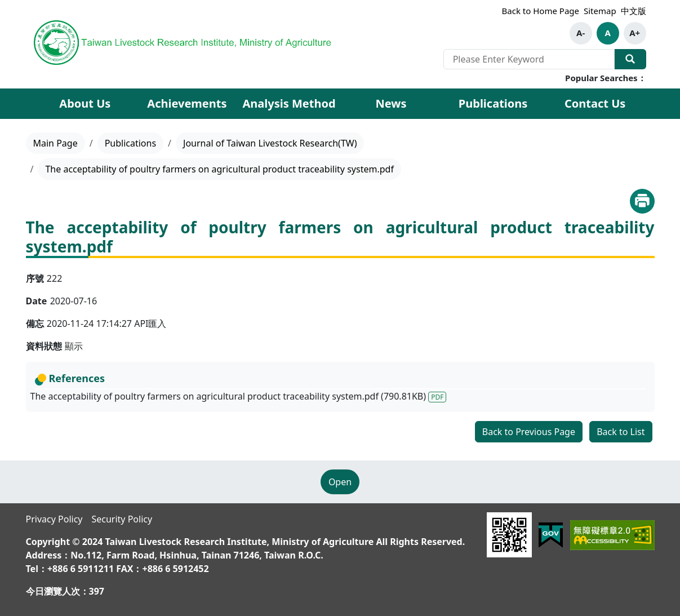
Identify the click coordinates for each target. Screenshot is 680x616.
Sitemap (600, 11)
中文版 (634, 11)
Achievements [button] (187, 103)
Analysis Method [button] (289, 103)
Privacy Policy (54, 519)
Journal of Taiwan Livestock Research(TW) (270, 143)
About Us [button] (85, 103)
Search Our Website (630, 59)
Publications (130, 143)
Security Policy (122, 519)
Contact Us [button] (595, 103)
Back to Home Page (541, 11)
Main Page (55, 143)
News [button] (391, 103)
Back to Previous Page (529, 432)
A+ (635, 33)
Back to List (621, 432)
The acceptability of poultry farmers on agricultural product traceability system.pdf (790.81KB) (239, 396)
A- (581, 33)
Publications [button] (493, 103)
